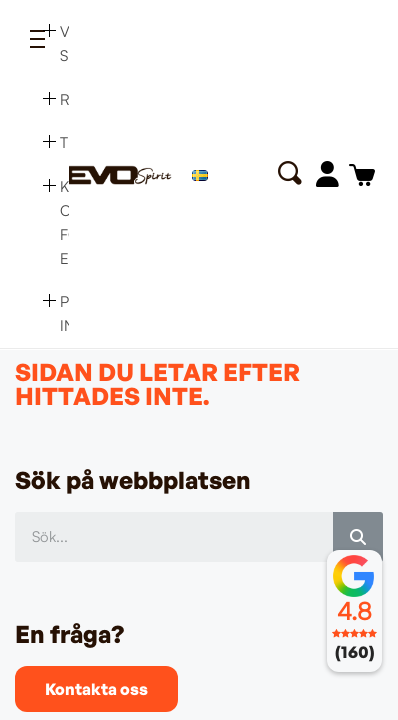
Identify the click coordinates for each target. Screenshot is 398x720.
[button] (289, 173)
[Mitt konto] (327, 174)
